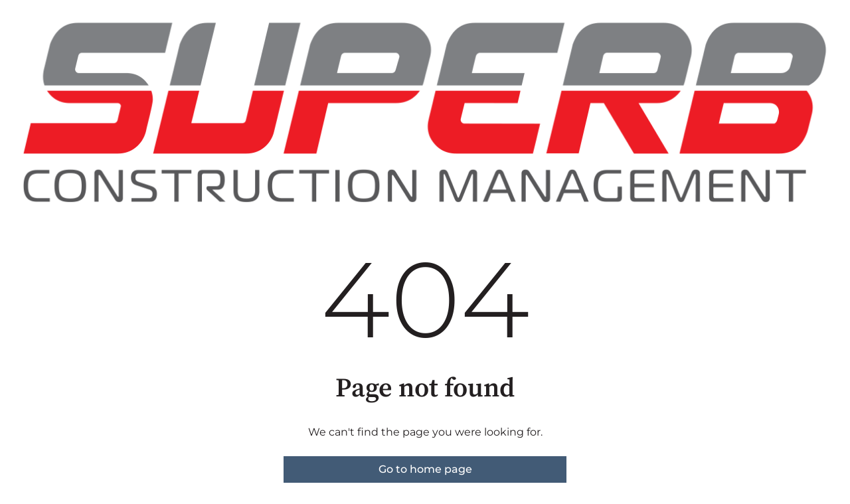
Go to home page (425, 469)
